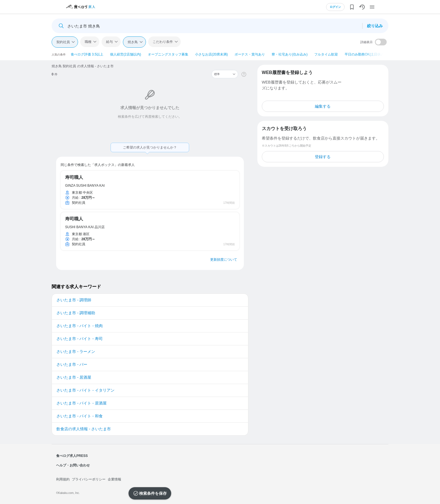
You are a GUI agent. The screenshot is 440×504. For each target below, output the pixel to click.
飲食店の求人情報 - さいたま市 (84, 429)
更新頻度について (224, 260)
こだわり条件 (163, 42)
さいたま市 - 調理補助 (76, 313)
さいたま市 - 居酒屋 (74, 377)
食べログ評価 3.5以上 (87, 54)
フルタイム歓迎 (326, 54)
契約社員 (63, 42)
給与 (109, 42)
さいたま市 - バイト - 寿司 (80, 339)
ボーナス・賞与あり (250, 54)
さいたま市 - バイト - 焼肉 (80, 326)
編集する (323, 106)
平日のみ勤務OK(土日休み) (365, 54)
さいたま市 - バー (72, 364)
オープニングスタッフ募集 (168, 54)
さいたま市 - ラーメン (76, 352)
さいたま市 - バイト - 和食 (80, 416)
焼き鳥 (133, 42)
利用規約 (63, 479)
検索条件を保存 (153, 493)
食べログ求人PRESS (72, 456)
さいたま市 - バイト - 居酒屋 (82, 403)
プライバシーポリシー (89, 479)
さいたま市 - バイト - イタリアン (85, 390)
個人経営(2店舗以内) (126, 54)
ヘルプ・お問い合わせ (73, 465)
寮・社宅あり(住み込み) (290, 54)
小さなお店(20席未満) (211, 54)
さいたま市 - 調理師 (74, 300)
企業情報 (114, 479)
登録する (323, 157)
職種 (88, 42)
